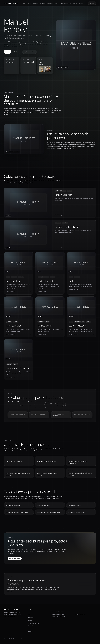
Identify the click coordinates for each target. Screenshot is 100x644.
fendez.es (78, 612)
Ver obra (8, 52)
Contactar (92, 3)
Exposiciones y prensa (52, 3)
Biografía (43, 3)
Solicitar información (15, 558)
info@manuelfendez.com (58, 612)
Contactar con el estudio (85, 584)
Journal (75, 3)
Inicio (25, 3)
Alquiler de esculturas (66, 3)
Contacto (81, 3)
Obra (29, 3)
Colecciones (35, 3)
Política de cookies (80, 615)
